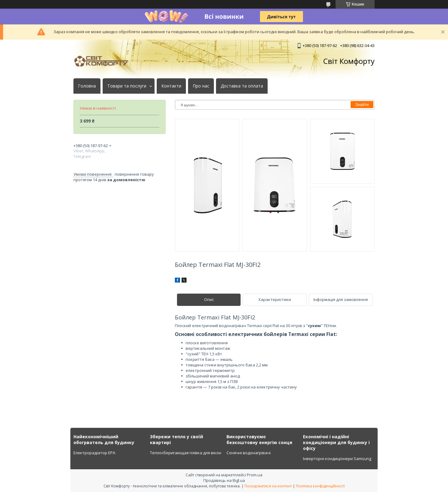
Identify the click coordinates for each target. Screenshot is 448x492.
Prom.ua (255, 475)
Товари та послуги (127, 86)
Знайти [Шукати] (362, 105)
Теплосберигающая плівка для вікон (186, 453)
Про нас (201, 86)
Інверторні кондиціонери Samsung (337, 459)
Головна (87, 86)
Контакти (171, 86)
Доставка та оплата (242, 86)
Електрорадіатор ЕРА (94, 453)
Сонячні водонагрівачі (249, 453)
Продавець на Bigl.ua (224, 480)
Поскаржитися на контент (268, 486)
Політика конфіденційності (320, 486)
